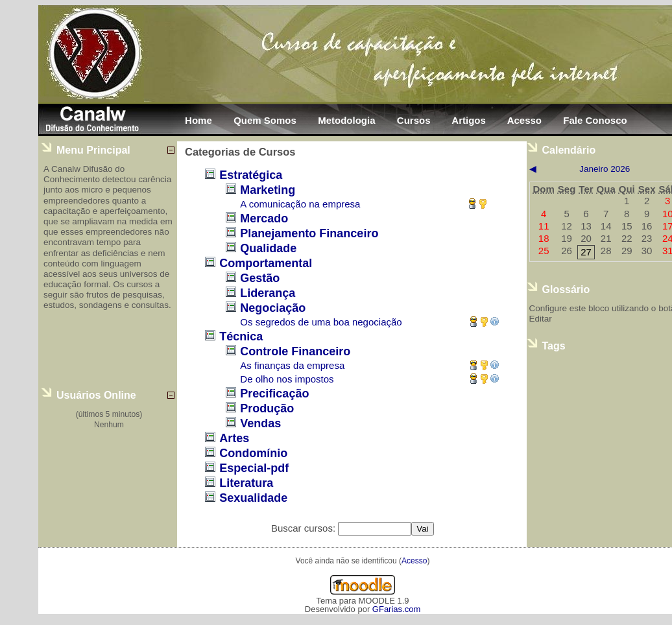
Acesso (524, 120)
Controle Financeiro (295, 351)
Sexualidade (253, 498)
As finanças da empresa (292, 365)
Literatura (246, 483)
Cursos (414, 120)
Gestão (260, 278)
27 (586, 252)
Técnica (241, 336)
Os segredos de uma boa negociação (321, 322)
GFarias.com (396, 609)
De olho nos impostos (287, 379)
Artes (234, 438)
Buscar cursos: (305, 528)
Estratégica (251, 175)
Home (198, 120)
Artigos (469, 120)
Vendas (260, 423)
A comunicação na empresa (300, 204)
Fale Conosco (595, 120)
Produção (267, 408)
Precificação (274, 394)
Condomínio (253, 453)
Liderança (268, 293)
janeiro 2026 (605, 169)
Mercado (264, 218)
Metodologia (346, 120)
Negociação (273, 308)
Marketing (268, 190)
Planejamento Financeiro (309, 233)
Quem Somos (265, 120)
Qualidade (268, 248)
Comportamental (266, 263)
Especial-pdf (254, 468)
